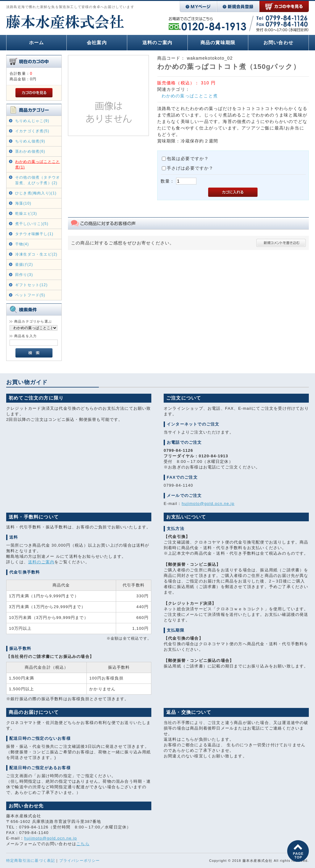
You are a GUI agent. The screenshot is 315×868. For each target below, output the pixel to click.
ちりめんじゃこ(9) (32, 121)
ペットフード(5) (30, 295)
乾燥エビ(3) (26, 214)
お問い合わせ (278, 42)
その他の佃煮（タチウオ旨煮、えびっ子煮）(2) (38, 180)
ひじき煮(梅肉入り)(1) (36, 193)
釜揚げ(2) (24, 265)
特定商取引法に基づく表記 (31, 861)
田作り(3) (24, 275)
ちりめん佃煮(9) (30, 141)
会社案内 (97, 42)
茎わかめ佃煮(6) (30, 151)
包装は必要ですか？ (188, 159)
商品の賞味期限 (218, 42)
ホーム (37, 42)
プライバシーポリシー (80, 861)
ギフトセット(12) (31, 285)
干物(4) (22, 244)
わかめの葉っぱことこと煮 (190, 96)
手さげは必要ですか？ (190, 168)
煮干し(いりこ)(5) (32, 224)
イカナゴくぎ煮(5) (32, 131)
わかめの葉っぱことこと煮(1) (38, 164)
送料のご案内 (157, 42)
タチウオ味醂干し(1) (34, 234)
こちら (83, 844)
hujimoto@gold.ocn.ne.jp (208, 504)
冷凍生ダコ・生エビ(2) (36, 254)
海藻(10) (23, 203)
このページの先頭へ (298, 851)
